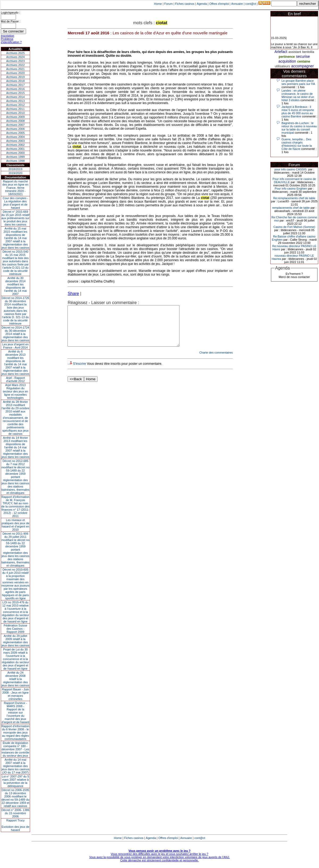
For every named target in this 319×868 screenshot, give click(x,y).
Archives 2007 (15, 125)
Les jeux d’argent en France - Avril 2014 (15, 346)
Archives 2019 (15, 77)
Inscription (7, 36)
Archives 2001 (15, 149)
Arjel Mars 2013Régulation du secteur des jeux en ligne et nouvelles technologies (15, 391)
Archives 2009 (15, 117)
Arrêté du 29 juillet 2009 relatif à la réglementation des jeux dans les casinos (16, 641)
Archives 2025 (15, 53)
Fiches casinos (185, 4)
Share (73, 294)
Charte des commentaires (216, 361)
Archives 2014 (15, 97)
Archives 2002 (15, 145)
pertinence (287, 57)
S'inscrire (79, 372)
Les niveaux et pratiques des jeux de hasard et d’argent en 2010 (16, 525)
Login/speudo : (10, 13)
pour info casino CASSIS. (291, 169)
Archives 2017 (15, 85)
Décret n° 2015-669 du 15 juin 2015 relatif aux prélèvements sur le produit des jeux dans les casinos (15, 218)
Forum (169, 4)
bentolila (308, 52)
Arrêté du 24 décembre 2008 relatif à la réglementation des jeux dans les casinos (16, 679)
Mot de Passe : (11, 21)
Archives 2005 (15, 133)
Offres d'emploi (219, 4)
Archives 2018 (15, 81)
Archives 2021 (15, 69)
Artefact (281, 52)
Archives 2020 (15, 73)
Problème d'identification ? (11, 40)
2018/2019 (15, 169)
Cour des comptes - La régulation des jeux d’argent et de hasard (15, 203)
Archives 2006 (15, 129)
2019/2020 (15, 173)
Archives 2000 (15, 153)
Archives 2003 (15, 141)
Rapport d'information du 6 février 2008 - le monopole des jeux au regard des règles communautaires (16, 732)
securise (303, 56)
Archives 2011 (15, 109)
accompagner (302, 66)
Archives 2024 (15, 57)
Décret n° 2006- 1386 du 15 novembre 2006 (16, 813)
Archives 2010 (15, 113)
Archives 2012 (15, 105)
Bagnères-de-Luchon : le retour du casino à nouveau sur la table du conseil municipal (299, 128)
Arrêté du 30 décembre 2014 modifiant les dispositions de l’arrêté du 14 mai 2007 (16, 286)
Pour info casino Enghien (291, 189)
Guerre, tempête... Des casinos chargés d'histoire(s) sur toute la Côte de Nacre (297, 144)
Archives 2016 (15, 89)
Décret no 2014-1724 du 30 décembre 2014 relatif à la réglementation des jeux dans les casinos (16, 334)
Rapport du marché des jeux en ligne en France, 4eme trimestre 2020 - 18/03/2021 (15, 188)
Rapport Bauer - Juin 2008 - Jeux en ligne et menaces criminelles (15, 694)
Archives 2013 (15, 101)
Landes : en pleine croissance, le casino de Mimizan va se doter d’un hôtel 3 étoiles (298, 95)
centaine (304, 62)
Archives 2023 (15, 61)
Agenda (202, 4)
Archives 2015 (15, 93)
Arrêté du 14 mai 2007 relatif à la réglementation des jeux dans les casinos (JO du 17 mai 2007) (16, 766)
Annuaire (237, 4)
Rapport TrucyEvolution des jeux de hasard (16, 825)
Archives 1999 (15, 157)
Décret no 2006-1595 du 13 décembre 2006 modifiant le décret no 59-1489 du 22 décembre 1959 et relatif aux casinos (16, 798)
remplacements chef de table (291, 208)
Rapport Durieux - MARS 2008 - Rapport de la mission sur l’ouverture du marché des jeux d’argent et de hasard (15, 713)
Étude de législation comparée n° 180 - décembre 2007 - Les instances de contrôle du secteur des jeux (15, 749)
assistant (295, 52)
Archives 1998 (15, 161)
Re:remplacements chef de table (294, 198)
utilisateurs (282, 66)
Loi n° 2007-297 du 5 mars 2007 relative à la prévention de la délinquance (15, 781)
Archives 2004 (15, 137)
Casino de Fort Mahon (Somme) (294, 227)
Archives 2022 (15, 65)
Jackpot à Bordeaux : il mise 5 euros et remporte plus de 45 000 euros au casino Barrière (298, 112)
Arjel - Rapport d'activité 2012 (16, 379)
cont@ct (251, 4)
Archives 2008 (15, 121)
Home (158, 4)
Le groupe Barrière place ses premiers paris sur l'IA (298, 82)
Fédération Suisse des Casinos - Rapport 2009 (16, 629)
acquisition (287, 61)
